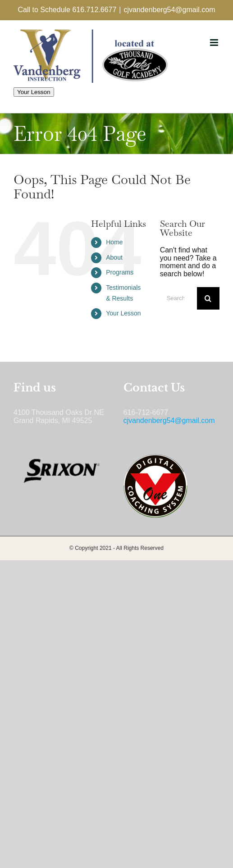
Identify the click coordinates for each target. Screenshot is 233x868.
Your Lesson (34, 92)
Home (114, 242)
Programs (120, 272)
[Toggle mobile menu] (215, 43)
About (114, 257)
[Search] (208, 298)
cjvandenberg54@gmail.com (169, 10)
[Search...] (178, 298)
